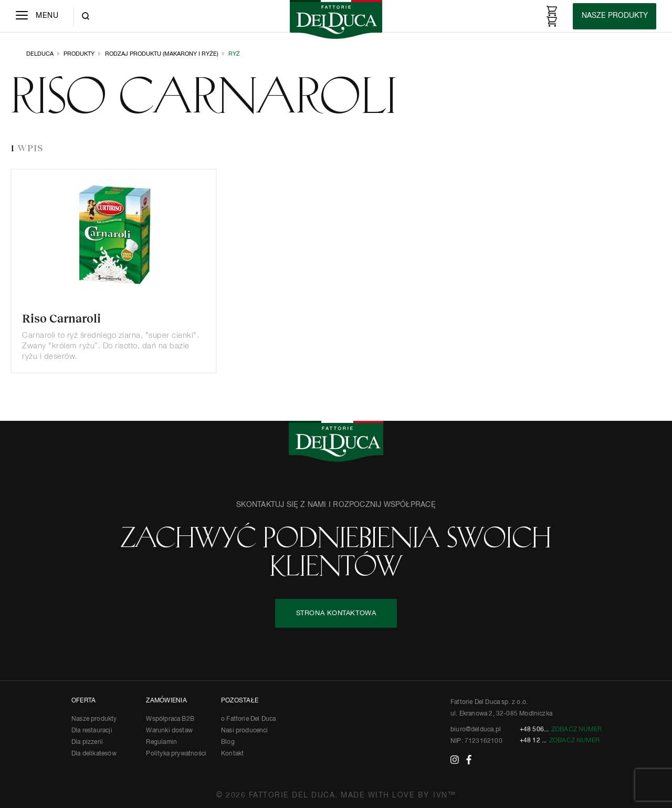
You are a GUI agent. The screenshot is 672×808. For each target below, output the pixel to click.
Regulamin (161, 742)
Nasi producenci (245, 731)
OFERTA (83, 701)
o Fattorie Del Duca (248, 719)
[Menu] (37, 16)
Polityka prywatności (176, 754)
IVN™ (444, 795)
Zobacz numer (576, 730)
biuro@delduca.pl (476, 730)
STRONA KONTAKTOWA (336, 613)
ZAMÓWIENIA (166, 701)
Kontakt (232, 754)
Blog (228, 742)
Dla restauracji (92, 731)
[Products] (615, 16)
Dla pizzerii (87, 742)
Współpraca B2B (170, 719)
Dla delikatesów (94, 754)
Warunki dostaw (169, 731)
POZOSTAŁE (240, 701)
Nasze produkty (94, 719)
